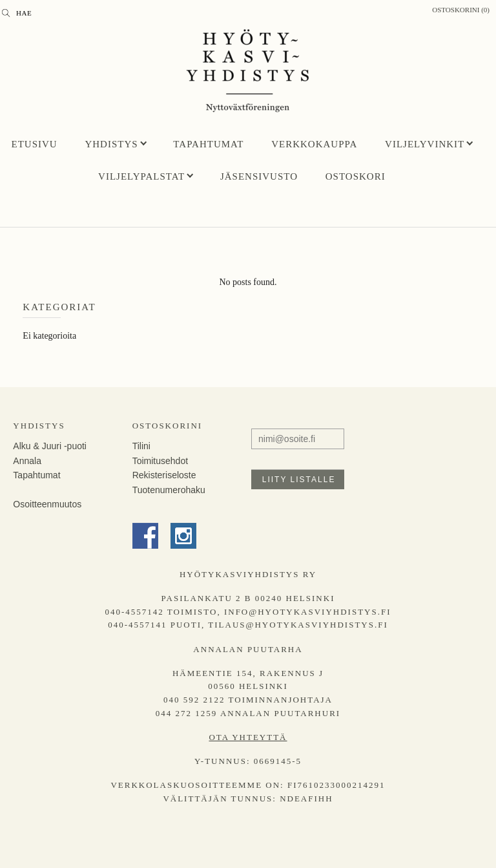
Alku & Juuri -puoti (50, 446)
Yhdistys (111, 144)
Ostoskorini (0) (461, 10)
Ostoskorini (167, 426)
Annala (27, 461)
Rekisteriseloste (164, 475)
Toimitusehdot (160, 461)
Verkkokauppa (314, 144)
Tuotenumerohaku (169, 490)
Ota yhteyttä (248, 737)
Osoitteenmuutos (47, 504)
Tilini (141, 446)
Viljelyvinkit (425, 144)
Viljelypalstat (141, 176)
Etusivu (35, 144)
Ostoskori (356, 176)
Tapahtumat (208, 144)
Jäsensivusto (259, 176)
